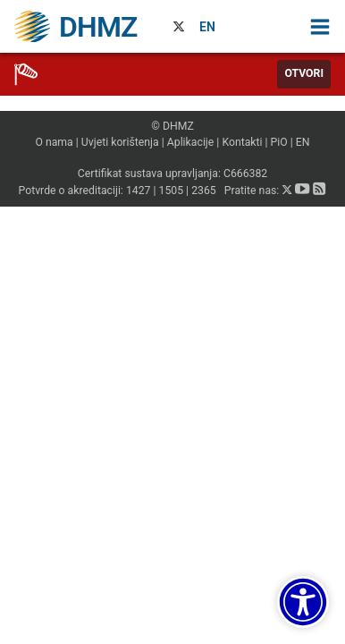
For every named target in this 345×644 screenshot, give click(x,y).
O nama (54, 142)
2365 (204, 191)
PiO (279, 142)
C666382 (245, 174)
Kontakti (242, 142)
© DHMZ (172, 126)
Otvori (304, 73)
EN (207, 27)
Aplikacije (191, 142)
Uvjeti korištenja (120, 142)
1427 (139, 191)
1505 (172, 191)
